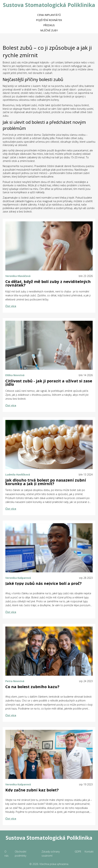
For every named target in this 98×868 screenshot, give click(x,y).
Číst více (11, 306)
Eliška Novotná (15, 375)
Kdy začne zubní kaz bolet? (32, 790)
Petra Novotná (15, 681)
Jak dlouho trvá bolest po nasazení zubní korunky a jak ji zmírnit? (46, 482)
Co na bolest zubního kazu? (32, 687)
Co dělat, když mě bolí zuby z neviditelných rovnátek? (48, 283)
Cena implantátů (49, 15)
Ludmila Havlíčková (18, 475)
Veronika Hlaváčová (18, 276)
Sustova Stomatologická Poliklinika (49, 5)
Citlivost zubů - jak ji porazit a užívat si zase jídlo (49, 383)
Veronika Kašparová (18, 578)
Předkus (49, 25)
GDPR (78, 852)
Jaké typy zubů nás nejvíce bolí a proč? (43, 583)
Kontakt (89, 852)
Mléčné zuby (49, 30)
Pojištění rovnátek (49, 20)
